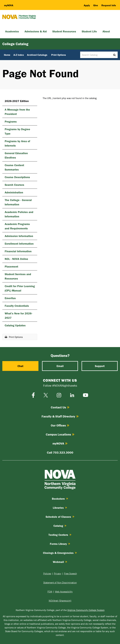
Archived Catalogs (37, 55)
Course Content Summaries (14, 167)
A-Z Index (19, 55)
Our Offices (60, 425)
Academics (12, 31)
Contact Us (60, 407)
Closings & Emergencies (60, 553)
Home (7, 55)
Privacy (58, 573)
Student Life (89, 31)
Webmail (60, 562)
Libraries (60, 508)
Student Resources (64, 31)
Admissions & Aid (36, 31)
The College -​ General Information (18, 202)
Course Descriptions (17, 177)
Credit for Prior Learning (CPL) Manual (20, 288)
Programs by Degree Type (17, 131)
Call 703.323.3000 (60, 452)
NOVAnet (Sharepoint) (60, 601)
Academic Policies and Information (19, 214)
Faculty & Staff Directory (60, 416)
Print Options (59, 55)
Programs (11, 122)
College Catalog (15, 44)
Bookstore (60, 499)
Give (96, 5)
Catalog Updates (15, 325)
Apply (87, 5)
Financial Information (18, 251)
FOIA (50, 592)
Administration (14, 192)
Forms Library (60, 544)
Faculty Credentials (17, 306)
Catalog (60, 526)
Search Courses (14, 185)
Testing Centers (60, 535)
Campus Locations (60, 434)
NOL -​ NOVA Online (16, 259)
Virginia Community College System (86, 610)
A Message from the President (17, 112)
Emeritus (10, 298)
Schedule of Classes (60, 517)
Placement (11, 266)
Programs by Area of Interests (17, 143)
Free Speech (70, 573)
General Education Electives (16, 155)
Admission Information (19, 236)
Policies (47, 573)
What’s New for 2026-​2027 (19, 316)
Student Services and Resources (18, 276)
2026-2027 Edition (17, 101)
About (106, 31)
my (9, 5)
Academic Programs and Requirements (17, 226)
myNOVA (60, 443)
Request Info (109, 5)
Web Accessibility (64, 592)
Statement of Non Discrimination (60, 582)
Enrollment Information (19, 244)
